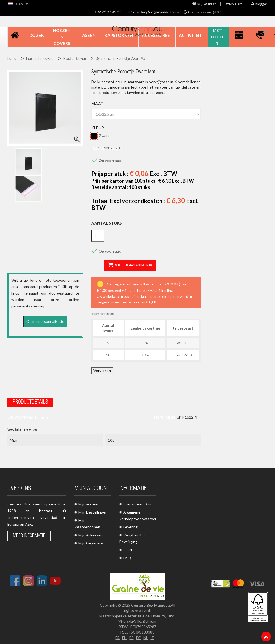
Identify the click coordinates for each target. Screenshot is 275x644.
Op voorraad (20, 416)
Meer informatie (29, 535)
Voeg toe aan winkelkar (117, 265)
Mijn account (89, 503)
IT (153, 636)
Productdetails (30, 401)
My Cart (234, 4)
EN (124, 636)
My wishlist (204, 4)
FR (117, 636)
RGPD (129, 549)
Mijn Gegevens (91, 542)
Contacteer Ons (137, 503)
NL (146, 636)
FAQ (127, 557)
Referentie (165, 416)
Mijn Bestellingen (93, 511)
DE (139, 636)
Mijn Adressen (91, 534)
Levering (131, 526)
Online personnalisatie (45, 321)
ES (131, 636)
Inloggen (260, 4)
